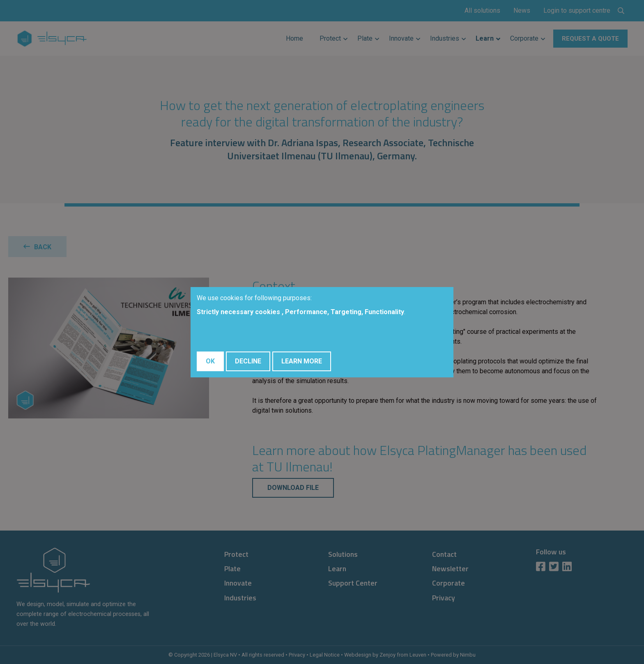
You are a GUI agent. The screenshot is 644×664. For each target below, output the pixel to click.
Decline (248, 361)
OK (210, 361)
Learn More (302, 361)
